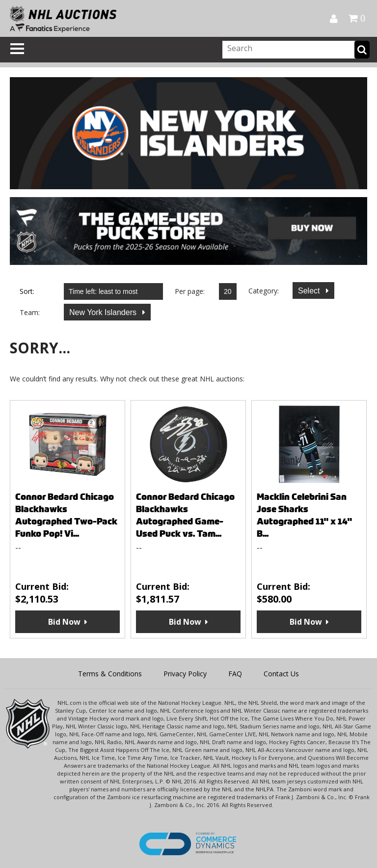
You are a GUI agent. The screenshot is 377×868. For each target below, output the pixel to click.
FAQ (235, 674)
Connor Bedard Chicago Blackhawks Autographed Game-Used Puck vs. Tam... (185, 515)
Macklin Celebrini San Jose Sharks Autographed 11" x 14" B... (304, 515)
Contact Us (281, 674)
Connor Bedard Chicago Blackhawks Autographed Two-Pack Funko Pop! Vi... (66, 515)
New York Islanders (104, 312)
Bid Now (64, 622)
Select (310, 291)
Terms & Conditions (110, 674)
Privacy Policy (185, 674)
